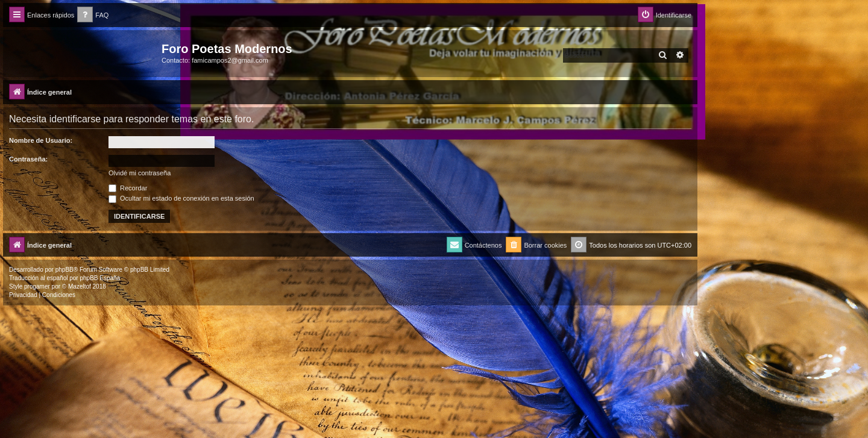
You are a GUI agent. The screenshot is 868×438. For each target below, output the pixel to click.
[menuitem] (93, 15)
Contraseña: (28, 159)
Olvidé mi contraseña (140, 173)
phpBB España (100, 278)
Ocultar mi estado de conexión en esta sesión (181, 198)
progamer (37, 286)
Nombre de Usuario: (41, 140)
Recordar (128, 188)
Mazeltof (80, 286)
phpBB (64, 270)
